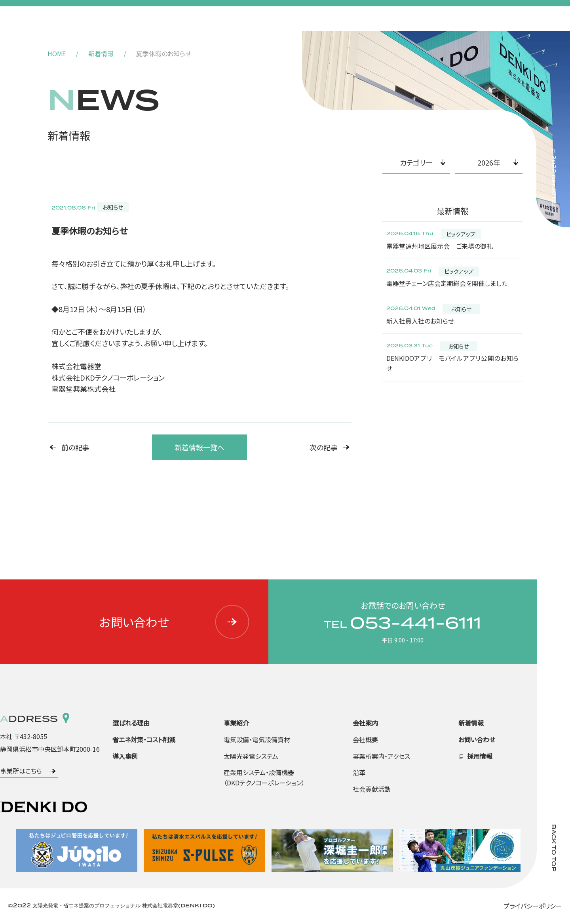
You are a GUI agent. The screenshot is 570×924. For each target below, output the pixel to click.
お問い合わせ (175, 622)
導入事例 (125, 756)
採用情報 (480, 756)
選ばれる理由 (131, 723)
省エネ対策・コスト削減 (144, 739)
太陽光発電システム (251, 756)
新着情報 (101, 53)
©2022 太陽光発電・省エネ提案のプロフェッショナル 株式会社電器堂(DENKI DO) (111, 906)
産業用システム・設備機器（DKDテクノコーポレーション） (264, 777)
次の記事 (324, 447)
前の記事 (75, 447)
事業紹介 (236, 723)
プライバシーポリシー (533, 906)
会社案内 (365, 723)
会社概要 (365, 739)
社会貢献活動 (372, 789)
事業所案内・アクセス (381, 756)
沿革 (359, 772)
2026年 (489, 162)
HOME (57, 53)
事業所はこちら (21, 771)
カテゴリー (416, 162)
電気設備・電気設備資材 (257, 739)
